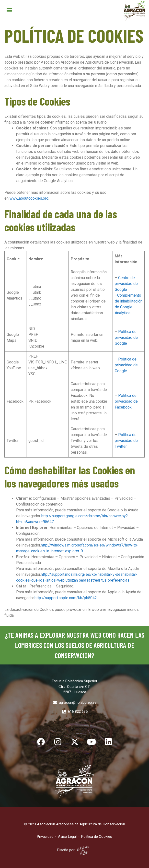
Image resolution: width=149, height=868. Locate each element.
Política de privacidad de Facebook (126, 401)
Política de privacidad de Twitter (126, 441)
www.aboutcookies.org (29, 198)
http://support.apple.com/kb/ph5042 (66, 598)
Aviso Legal (68, 837)
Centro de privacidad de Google (126, 284)
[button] (10, 10)
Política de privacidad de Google (126, 337)
